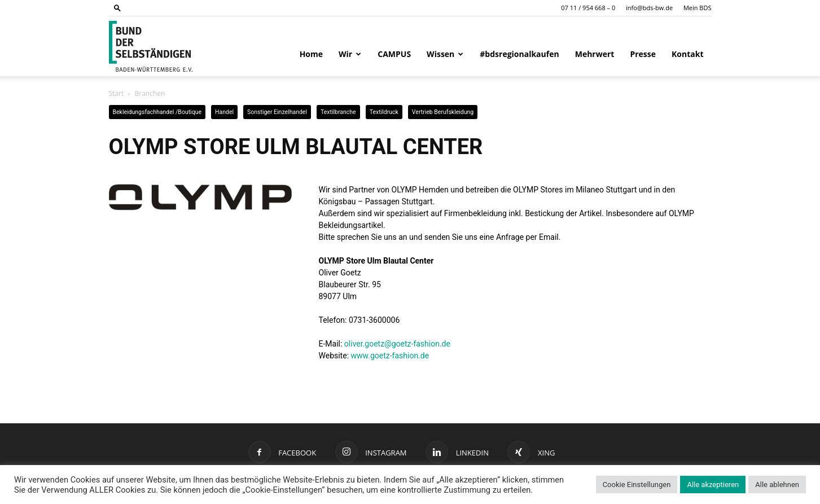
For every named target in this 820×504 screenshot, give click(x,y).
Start (117, 93)
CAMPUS (394, 54)
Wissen (445, 54)
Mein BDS (698, 8)
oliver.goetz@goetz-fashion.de (397, 344)
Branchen (150, 93)
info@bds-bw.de (649, 8)
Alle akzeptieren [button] (713, 485)
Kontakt (687, 54)
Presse (643, 54)
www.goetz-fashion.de (390, 356)
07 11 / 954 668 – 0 (588, 8)
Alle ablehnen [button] (777, 485)
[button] (117, 8)
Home (311, 54)
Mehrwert (595, 54)
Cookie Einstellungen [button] (637, 485)
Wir (350, 54)
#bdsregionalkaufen (519, 54)
